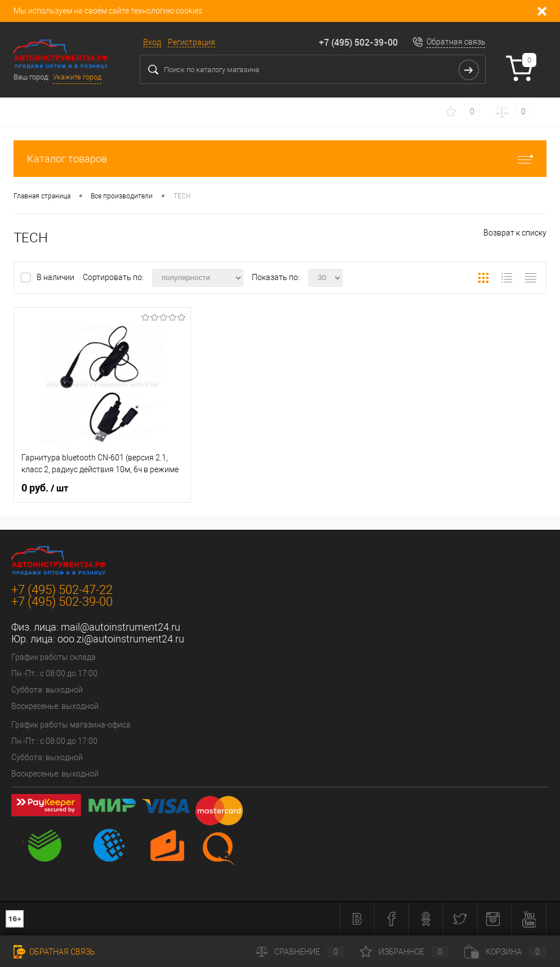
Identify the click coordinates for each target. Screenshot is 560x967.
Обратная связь (456, 42)
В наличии (56, 277)
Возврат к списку (515, 233)
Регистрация (192, 42)
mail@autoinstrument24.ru (121, 627)
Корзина (505, 952)
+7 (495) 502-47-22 (62, 590)
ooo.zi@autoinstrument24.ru (121, 639)
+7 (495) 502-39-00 (358, 42)
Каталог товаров (280, 159)
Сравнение (300, 952)
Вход (152, 42)
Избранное (405, 952)
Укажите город (77, 77)
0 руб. (45, 488)
